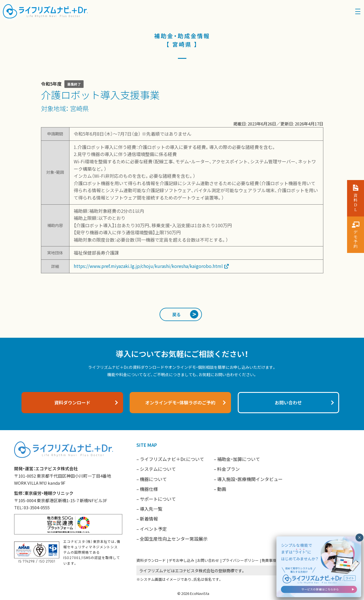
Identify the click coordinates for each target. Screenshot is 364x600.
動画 (222, 489)
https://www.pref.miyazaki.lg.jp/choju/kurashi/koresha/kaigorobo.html (148, 266)
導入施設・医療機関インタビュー (250, 479)
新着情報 (149, 519)
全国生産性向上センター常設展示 (174, 539)
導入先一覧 (151, 509)
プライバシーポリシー (240, 560)
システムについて (158, 469)
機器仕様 (149, 489)
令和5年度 (51, 84)
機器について (153, 479)
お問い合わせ (208, 560)
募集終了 (74, 84)
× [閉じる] (359, 538)
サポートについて (158, 499)
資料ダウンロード (151, 560)
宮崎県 (79, 108)
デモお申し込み (181, 560)
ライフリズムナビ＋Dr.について (172, 459)
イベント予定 (153, 529)
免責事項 (269, 560)
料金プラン (228, 469)
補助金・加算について (239, 459)
